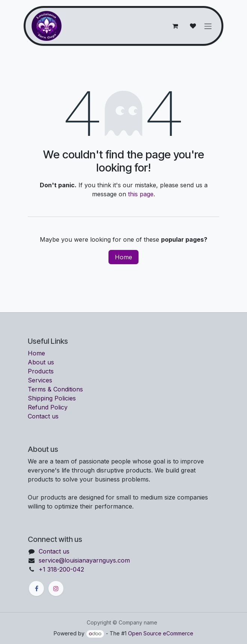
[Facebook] (36, 588)
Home (123, 257)
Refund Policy (48, 407)
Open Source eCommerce (161, 633)
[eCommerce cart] (175, 26)
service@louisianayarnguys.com (84, 560)
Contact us (43, 416)
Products (41, 371)
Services (40, 380)
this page (141, 194)
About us (41, 362)
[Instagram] (56, 588)
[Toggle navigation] (208, 26)
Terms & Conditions (55, 389)
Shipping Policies (52, 398)
